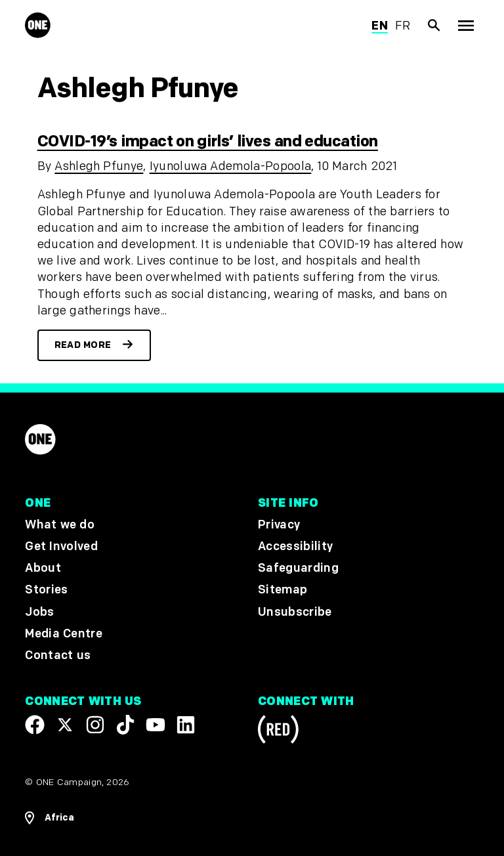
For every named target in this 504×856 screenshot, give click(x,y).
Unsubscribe (295, 612)
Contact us (58, 655)
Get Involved (61, 546)
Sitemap (283, 590)
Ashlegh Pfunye (99, 166)
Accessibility (295, 546)
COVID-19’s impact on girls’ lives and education (208, 141)
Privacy (279, 525)
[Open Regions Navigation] (50, 818)
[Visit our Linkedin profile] (186, 725)
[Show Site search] (434, 26)
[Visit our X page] (65, 725)
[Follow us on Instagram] (95, 725)
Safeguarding (298, 568)
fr (403, 26)
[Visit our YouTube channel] (156, 725)
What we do (59, 525)
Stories (46, 590)
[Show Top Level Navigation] (466, 26)
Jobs (39, 612)
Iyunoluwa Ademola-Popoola (231, 166)
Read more (83, 345)
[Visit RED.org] (278, 732)
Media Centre (63, 634)
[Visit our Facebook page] (35, 725)
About (43, 568)
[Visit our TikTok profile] (125, 725)
